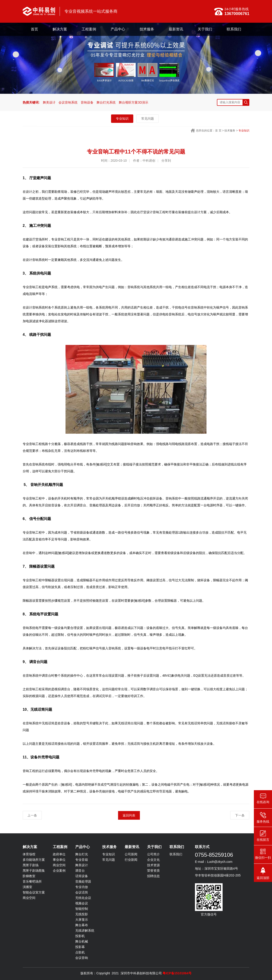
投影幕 (80, 947)
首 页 (218, 131)
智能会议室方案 (34, 892)
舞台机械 (82, 941)
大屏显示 (82, 920)
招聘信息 (153, 876)
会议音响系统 (68, 102)
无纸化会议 (83, 898)
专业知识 (122, 119)
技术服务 (147, 29)
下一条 (240, 815)
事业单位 (59, 860)
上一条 (32, 815)
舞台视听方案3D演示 (134, 102)
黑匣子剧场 (31, 865)
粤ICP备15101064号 (177, 973)
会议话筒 (82, 892)
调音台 (80, 871)
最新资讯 (176, 29)
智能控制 (82, 909)
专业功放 (82, 887)
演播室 (27, 887)
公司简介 (153, 854)
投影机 (80, 936)
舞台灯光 (82, 854)
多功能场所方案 (34, 860)
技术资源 (153, 865)
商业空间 (29, 898)
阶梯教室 (29, 876)
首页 (34, 29)
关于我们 (205, 29)
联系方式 (202, 847)
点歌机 (80, 952)
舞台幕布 (82, 925)
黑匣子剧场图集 (34, 871)
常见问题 (148, 119)
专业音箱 (82, 860)
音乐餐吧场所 (32, 881)
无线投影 (82, 914)
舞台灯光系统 (106, 102)
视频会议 (82, 903)
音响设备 (87, 102)
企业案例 (59, 871)
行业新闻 (131, 860)
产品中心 (118, 29)
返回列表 (129, 815)
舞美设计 (49, 102)
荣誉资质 (153, 871)
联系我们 (234, 29)
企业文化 (153, 860)
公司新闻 (131, 854)
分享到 (166, 161)
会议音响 (82, 958)
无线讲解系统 (85, 931)
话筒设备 (82, 876)
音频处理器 (83, 881)
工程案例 (89, 29)
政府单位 (59, 854)
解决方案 (60, 29)
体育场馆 (29, 854)
